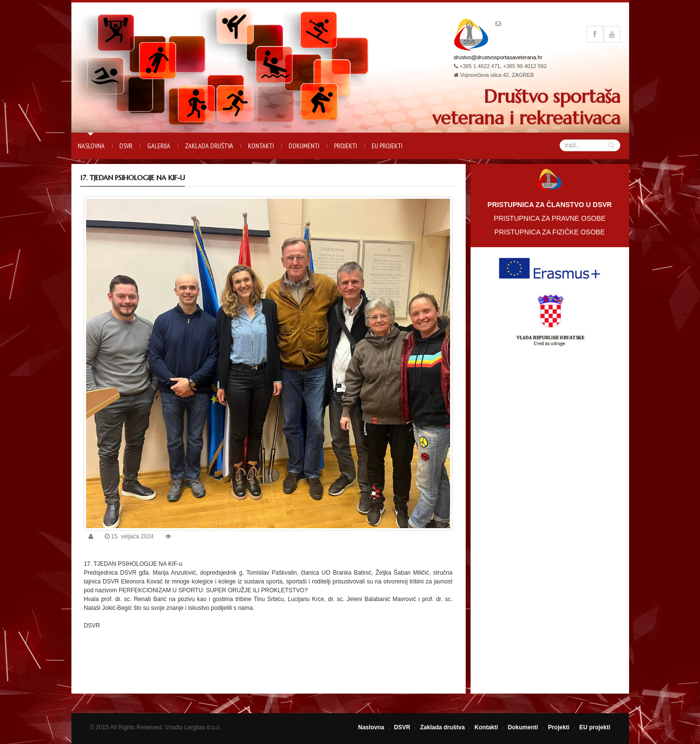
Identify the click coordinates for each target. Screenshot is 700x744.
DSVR (126, 146)
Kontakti (261, 146)
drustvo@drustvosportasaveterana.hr (498, 57)
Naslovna (91, 146)
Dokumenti (304, 146)
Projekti (346, 146)
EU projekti (387, 146)
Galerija (159, 146)
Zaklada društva (209, 146)
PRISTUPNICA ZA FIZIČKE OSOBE (550, 232)
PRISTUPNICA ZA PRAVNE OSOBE (549, 218)
